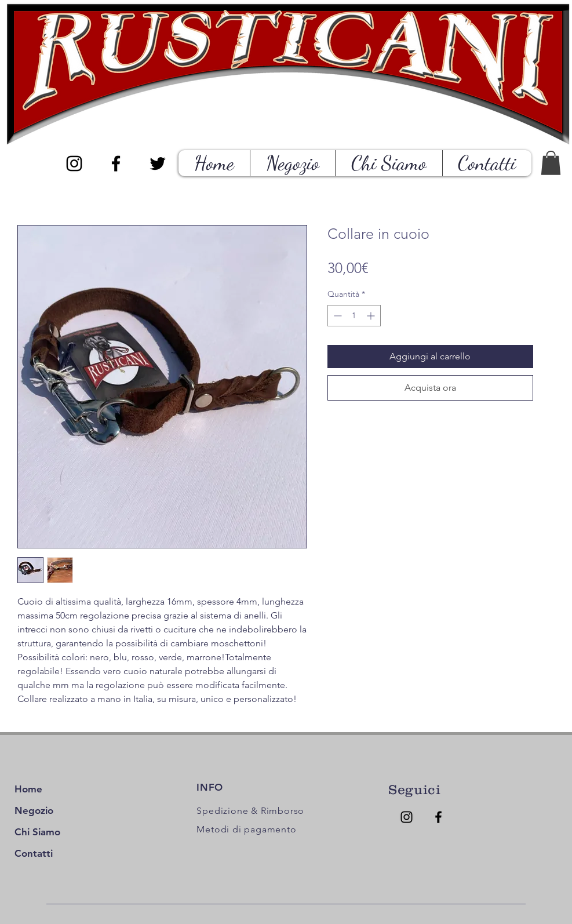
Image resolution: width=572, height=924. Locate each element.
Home (28, 789)
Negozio (34, 810)
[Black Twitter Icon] (158, 163)
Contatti (34, 853)
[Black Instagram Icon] (74, 163)
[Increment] (372, 316)
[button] (551, 163)
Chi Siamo (37, 832)
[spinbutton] (354, 316)
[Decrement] (336, 316)
